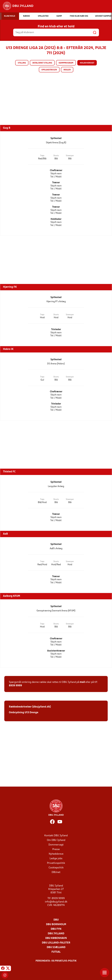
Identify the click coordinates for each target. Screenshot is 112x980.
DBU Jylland (56, 934)
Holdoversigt (87, 63)
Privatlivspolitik (56, 863)
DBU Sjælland (56, 947)
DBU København (56, 938)
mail (82, 682)
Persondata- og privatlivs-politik (56, 961)
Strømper (70, 156)
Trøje (42, 156)
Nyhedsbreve (56, 854)
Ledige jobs (56, 859)
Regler (67, 70)
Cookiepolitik (56, 868)
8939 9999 (15, 686)
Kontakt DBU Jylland (56, 836)
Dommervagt (56, 845)
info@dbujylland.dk (56, 902)
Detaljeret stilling (42, 63)
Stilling (22, 63)
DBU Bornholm (56, 924)
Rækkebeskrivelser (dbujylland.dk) (30, 707)
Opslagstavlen (49, 70)
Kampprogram (66, 63)
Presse (56, 849)
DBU (56, 920)
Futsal (56, 952)
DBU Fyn (56, 929)
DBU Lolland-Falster (56, 943)
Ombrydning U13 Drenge (24, 713)
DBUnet (56, 872)
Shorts (56, 156)
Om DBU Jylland (56, 840)
